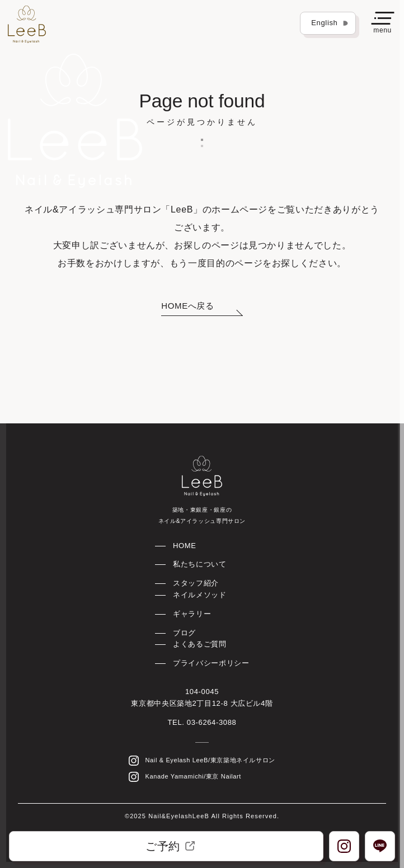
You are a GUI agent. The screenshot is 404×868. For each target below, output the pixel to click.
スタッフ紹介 (196, 583)
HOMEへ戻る (187, 306)
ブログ (184, 633)
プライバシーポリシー (211, 663)
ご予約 (170, 846)
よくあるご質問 (199, 644)
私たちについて (199, 564)
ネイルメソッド (199, 595)
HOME (185, 546)
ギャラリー (192, 614)
